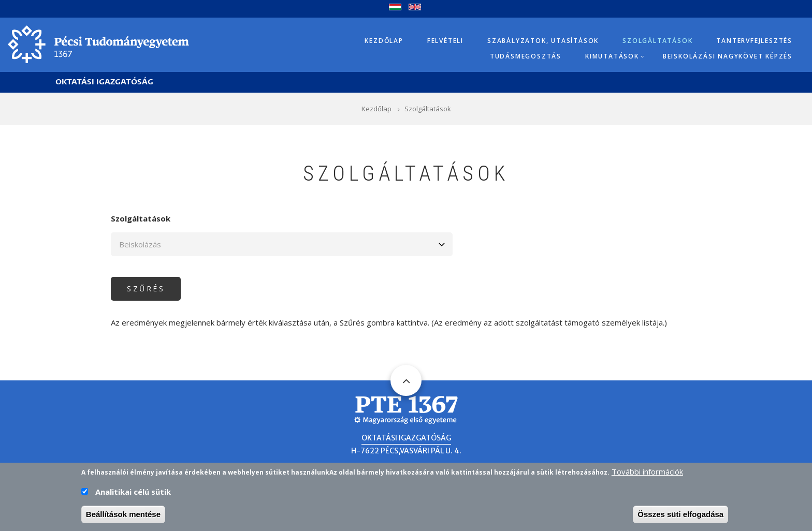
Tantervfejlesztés (754, 41)
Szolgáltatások (657, 41)
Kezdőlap (384, 41)
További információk (647, 473)
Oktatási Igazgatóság (104, 82)
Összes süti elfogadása (680, 516)
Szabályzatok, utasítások (543, 41)
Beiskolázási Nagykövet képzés (728, 56)
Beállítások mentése (123, 516)
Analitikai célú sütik (133, 493)
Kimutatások (612, 56)
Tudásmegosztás (526, 56)
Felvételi (445, 41)
